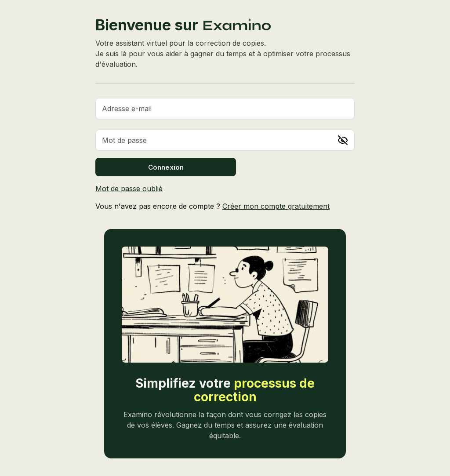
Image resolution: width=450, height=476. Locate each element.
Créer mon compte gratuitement (276, 206)
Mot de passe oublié (129, 189)
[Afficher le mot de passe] (343, 140)
